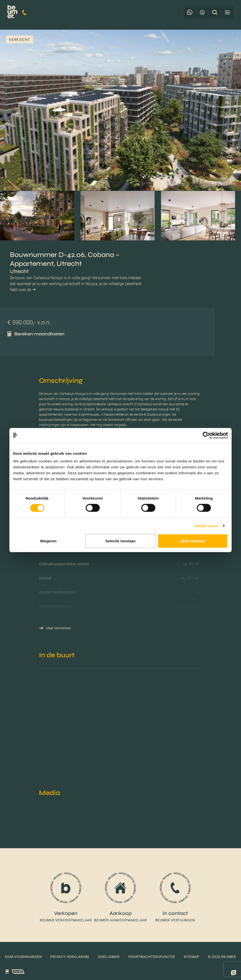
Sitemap (191, 957)
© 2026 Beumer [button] (222, 957)
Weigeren (48, 541)
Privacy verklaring (70, 957)
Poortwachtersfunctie (152, 957)
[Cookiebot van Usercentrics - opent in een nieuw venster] (206, 435)
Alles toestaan (193, 541)
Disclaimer (109, 957)
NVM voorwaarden (23, 957)
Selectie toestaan (121, 541)
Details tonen (207, 526)
